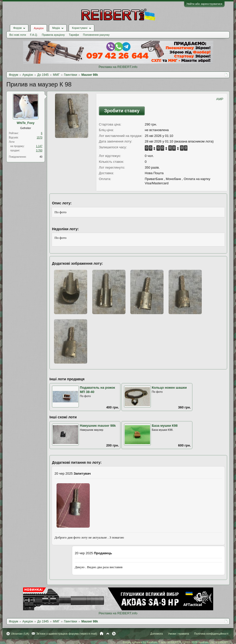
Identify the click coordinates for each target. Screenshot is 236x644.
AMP (220, 99)
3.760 (39, 150)
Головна (102, 634)
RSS (114, 634)
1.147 (39, 146)
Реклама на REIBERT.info (118, 67)
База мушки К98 (165, 426)
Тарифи (74, 35)
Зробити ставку (122, 111)
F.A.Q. (34, 35)
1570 (40, 138)
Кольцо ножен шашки (169, 388)
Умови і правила (178, 634)
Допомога (157, 634)
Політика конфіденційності (211, 634)
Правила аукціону (53, 35)
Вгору (108, 634)
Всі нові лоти (18, 35)
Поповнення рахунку (96, 35)
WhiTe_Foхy (26, 123)
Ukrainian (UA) (20, 634)
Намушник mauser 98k (98, 426)
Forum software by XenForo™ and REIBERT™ (176, 642)
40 (41, 157)
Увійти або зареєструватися (204, 4)
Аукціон (39, 28)
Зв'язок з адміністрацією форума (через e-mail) (67, 634)
